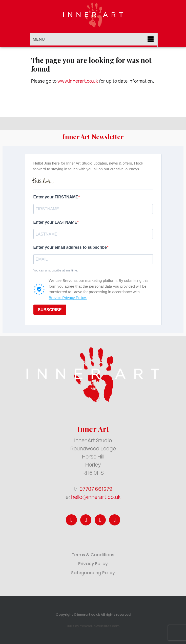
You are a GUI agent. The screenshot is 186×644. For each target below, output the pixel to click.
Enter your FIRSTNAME (56, 197)
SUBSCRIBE (50, 310)
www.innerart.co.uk (78, 81)
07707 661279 (96, 489)
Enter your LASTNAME (55, 222)
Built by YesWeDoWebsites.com (93, 626)
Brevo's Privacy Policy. (68, 298)
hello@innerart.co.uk (96, 497)
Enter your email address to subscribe (70, 247)
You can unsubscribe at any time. (56, 270)
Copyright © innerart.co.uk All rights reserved (93, 615)
